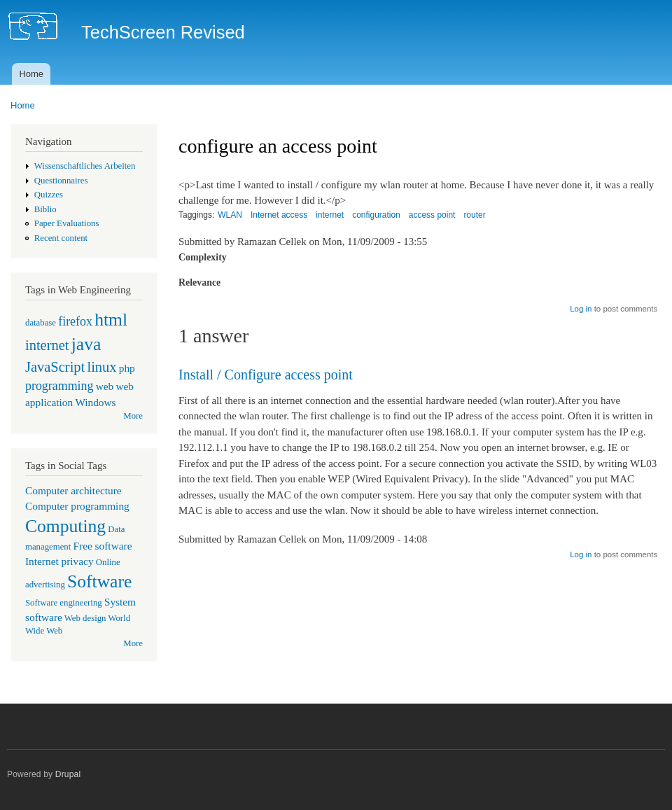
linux (101, 367)
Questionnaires (61, 181)
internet (47, 345)
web (105, 386)
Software (99, 581)
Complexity (203, 257)
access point (432, 215)
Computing (65, 526)
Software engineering (64, 603)
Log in (581, 309)
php (127, 368)
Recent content (61, 238)
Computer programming (77, 506)
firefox (75, 321)
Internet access (279, 215)
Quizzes (49, 195)
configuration (376, 215)
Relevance (199, 282)
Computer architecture (73, 490)
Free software (103, 546)
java (86, 344)
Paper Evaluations (67, 223)
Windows (95, 402)
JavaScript (55, 367)
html (111, 320)
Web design (85, 618)
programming (59, 386)
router (474, 215)
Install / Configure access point (266, 375)
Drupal (68, 774)
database (41, 323)
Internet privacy (59, 561)
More (133, 416)
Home (31, 74)
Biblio (45, 209)
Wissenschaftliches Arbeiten (85, 166)
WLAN (230, 215)
